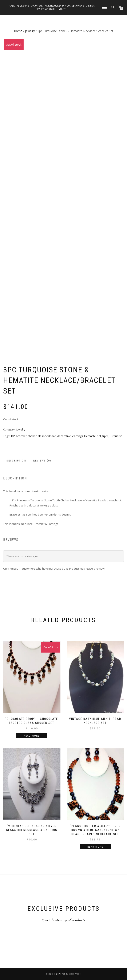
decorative (64, 436)
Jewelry (30, 31)
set (99, 436)
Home (18, 31)
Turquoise (116, 436)
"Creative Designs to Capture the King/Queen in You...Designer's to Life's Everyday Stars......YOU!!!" (52, 7)
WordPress (75, 974)
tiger (105, 436)
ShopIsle (51, 974)
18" (13, 436)
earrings (78, 436)
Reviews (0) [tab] (42, 461)
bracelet (21, 436)
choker (32, 436)
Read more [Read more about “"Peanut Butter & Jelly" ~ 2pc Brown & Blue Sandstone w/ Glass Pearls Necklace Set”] (95, 847)
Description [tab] (16, 461)
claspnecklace (47, 436)
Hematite (90, 436)
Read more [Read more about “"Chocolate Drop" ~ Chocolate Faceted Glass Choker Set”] (32, 736)
